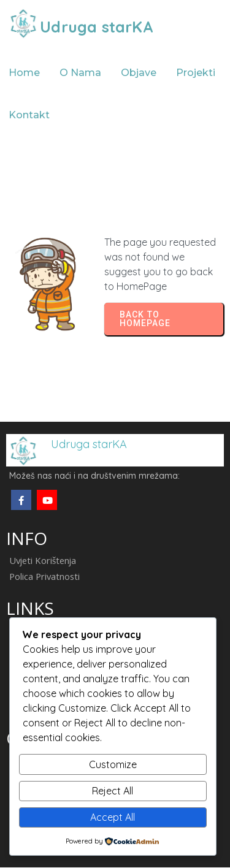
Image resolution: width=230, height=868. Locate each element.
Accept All (113, 817)
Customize (113, 764)
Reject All (113, 791)
